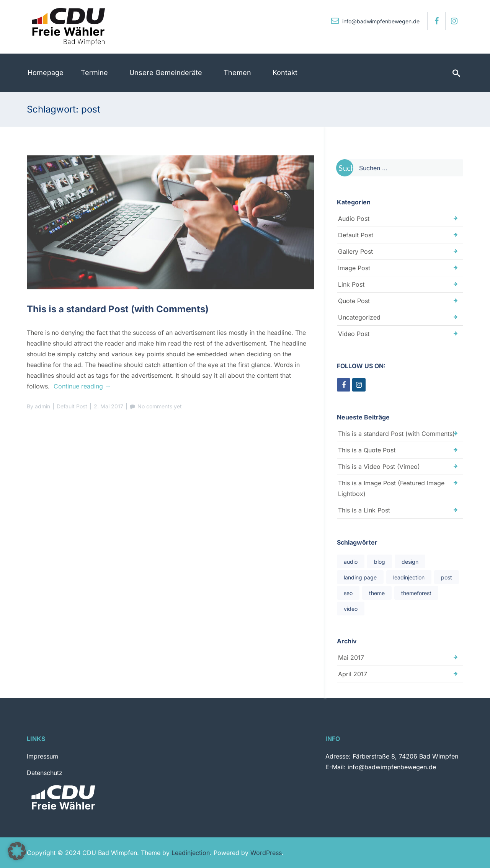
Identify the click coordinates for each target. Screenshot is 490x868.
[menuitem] (46, 73)
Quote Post (354, 301)
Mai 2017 (351, 658)
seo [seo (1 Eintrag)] (348, 593)
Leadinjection (191, 853)
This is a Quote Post (367, 450)
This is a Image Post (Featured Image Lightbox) (391, 488)
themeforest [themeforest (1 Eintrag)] (416, 593)
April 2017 (353, 674)
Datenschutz (45, 773)
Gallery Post (355, 251)
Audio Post (354, 219)
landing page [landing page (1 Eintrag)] (360, 577)
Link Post (351, 284)
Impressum (42, 756)
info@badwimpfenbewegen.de (375, 21)
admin (42, 406)
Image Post (354, 268)
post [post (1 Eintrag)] (447, 577)
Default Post (72, 406)
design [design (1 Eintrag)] (410, 562)
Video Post (354, 334)
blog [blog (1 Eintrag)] (380, 562)
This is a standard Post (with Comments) (118, 309)
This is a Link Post (364, 510)
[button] (17, 851)
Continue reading (82, 386)
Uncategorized (359, 317)
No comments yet (160, 406)
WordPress (266, 853)
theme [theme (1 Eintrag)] (377, 593)
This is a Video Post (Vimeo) (379, 467)
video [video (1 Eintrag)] (351, 609)
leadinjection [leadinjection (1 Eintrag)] (409, 577)
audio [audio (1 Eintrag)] (351, 562)
